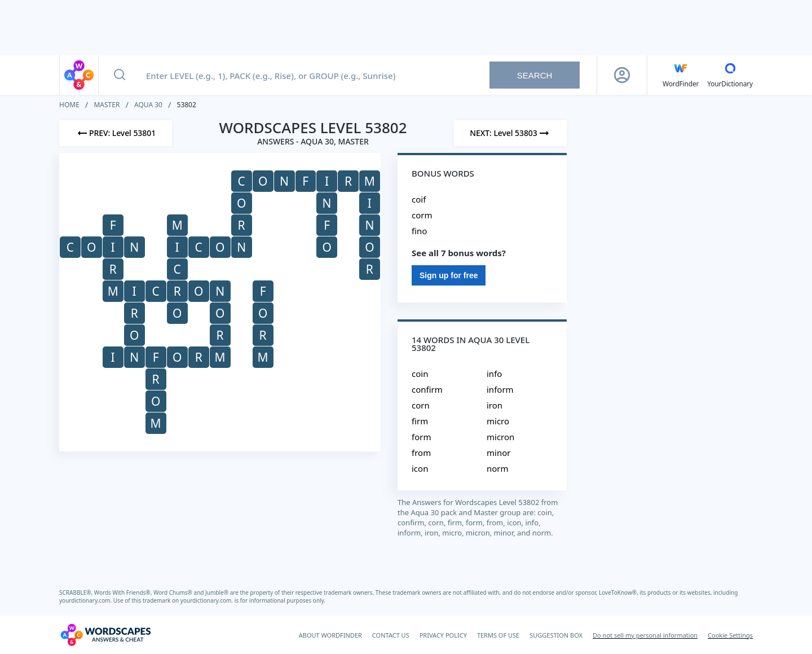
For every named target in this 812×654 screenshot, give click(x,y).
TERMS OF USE (498, 635)
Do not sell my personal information (645, 635)
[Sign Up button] (622, 75)
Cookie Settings (730, 635)
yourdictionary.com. (86, 600)
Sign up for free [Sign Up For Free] (449, 275)
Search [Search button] (535, 75)
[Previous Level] (116, 133)
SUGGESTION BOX (556, 635)
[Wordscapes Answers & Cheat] (105, 635)
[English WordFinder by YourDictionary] (681, 75)
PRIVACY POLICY (443, 635)
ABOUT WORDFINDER (330, 635)
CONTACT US (391, 635)
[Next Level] (510, 133)
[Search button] (120, 75)
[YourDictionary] (730, 75)
